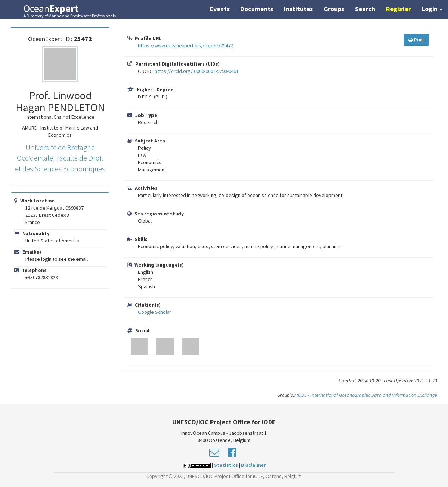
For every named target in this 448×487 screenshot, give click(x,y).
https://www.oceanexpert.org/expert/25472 (186, 45)
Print (416, 40)
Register (398, 9)
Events (220, 9)
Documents (257, 9)
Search (365, 9)
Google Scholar (155, 312)
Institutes (298, 9)
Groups (334, 9)
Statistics (226, 465)
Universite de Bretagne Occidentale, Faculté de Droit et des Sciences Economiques (60, 158)
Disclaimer (254, 465)
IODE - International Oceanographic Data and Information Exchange (367, 395)
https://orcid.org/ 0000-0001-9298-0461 (197, 71)
